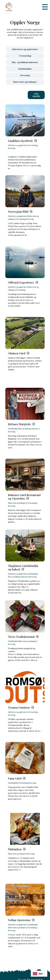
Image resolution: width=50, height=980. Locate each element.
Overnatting (33, 145)
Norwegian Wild (18, 212)
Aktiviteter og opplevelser (17, 145)
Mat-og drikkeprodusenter (29, 429)
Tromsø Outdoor (19, 707)
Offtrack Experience (21, 282)
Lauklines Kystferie (20, 141)
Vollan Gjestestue (19, 920)
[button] (36, 95)
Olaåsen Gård (17, 353)
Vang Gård (15, 778)
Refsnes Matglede (19, 424)
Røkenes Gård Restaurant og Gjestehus (24, 497)
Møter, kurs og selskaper (17, 503)
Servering (12, 148)
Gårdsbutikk (13, 429)
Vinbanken (15, 849)
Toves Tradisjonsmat (21, 637)
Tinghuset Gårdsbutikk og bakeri (23, 568)
